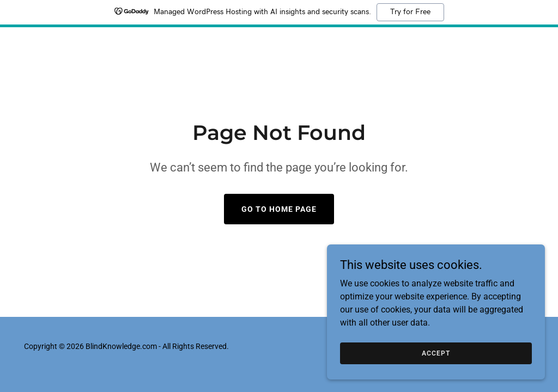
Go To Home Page (279, 209)
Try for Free (410, 12)
